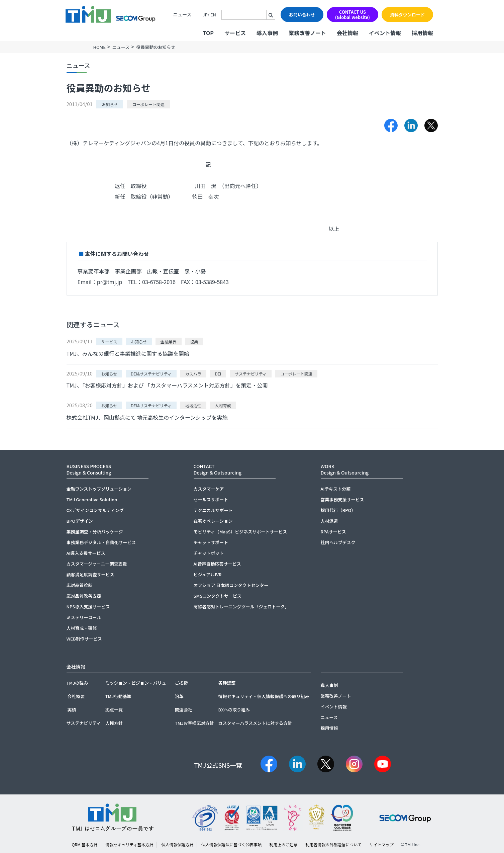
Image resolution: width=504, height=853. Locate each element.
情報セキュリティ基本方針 (129, 844)
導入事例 (267, 33)
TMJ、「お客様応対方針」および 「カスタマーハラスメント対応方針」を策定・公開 (167, 385)
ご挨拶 (181, 683)
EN (213, 15)
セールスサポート (211, 499)
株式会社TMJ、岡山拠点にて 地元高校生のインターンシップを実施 (147, 417)
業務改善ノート (307, 33)
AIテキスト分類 (336, 489)
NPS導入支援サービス (88, 607)
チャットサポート (211, 542)
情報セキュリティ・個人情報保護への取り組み (264, 696)
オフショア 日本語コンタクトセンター (231, 585)
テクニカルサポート (213, 510)
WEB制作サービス (84, 639)
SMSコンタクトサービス (218, 596)
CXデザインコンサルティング (95, 510)
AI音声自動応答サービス (217, 564)
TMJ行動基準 (118, 696)
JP (205, 15)
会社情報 (347, 33)
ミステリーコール (84, 617)
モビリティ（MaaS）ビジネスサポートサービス (240, 532)
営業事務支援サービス (342, 499)
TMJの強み (77, 683)
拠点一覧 (114, 710)
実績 (72, 710)
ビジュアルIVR (208, 574)
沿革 (179, 696)
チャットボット (209, 553)
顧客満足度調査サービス (90, 574)
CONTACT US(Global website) (352, 15)
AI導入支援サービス (86, 553)
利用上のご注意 (284, 844)
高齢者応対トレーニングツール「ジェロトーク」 (241, 607)
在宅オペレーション (213, 521)
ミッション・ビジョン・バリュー (138, 683)
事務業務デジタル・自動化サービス (101, 542)
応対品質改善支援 (84, 596)
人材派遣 (329, 521)
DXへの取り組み (234, 710)
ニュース (182, 15)
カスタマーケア (209, 489)
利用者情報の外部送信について (333, 844)
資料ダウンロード (407, 15)
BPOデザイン (80, 521)
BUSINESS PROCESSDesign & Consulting (89, 469)
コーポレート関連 (148, 104)
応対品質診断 (80, 585)
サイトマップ (382, 844)
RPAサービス (333, 532)
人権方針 (114, 723)
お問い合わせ (302, 15)
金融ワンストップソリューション (99, 489)
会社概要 (76, 696)
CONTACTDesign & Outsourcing (218, 469)
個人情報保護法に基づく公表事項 (231, 844)
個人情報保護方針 (177, 844)
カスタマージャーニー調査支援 (97, 564)
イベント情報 (385, 33)
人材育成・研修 (82, 628)
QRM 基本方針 (85, 844)
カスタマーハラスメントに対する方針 (255, 723)
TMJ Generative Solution (92, 499)
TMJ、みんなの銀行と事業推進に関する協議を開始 (128, 353)
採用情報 (422, 33)
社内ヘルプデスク (338, 542)
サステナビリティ (84, 723)
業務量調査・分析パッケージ (95, 532)
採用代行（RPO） (338, 510)
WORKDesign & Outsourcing (345, 469)
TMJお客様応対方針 (194, 723)
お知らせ (110, 104)
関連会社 (184, 710)
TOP (208, 33)
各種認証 (227, 683)
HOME (99, 47)
